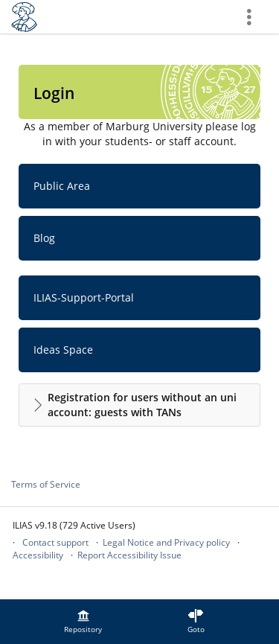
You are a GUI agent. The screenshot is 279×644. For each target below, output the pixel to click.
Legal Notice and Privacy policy (166, 542)
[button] (139, 405)
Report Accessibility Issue (129, 555)
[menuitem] (83, 622)
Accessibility (38, 555)
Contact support (55, 542)
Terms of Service (46, 484)
